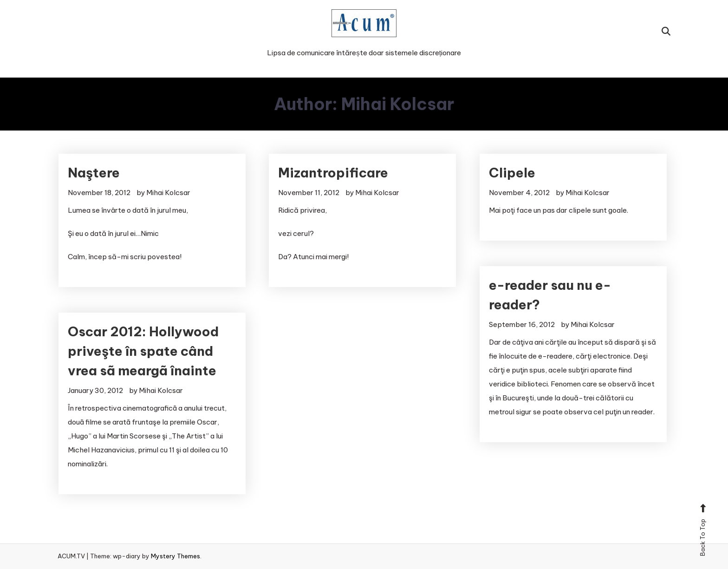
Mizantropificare (333, 173)
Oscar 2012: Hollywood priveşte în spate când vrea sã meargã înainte (143, 351)
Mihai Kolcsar (168, 193)
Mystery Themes (175, 556)
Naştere (94, 173)
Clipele (512, 173)
